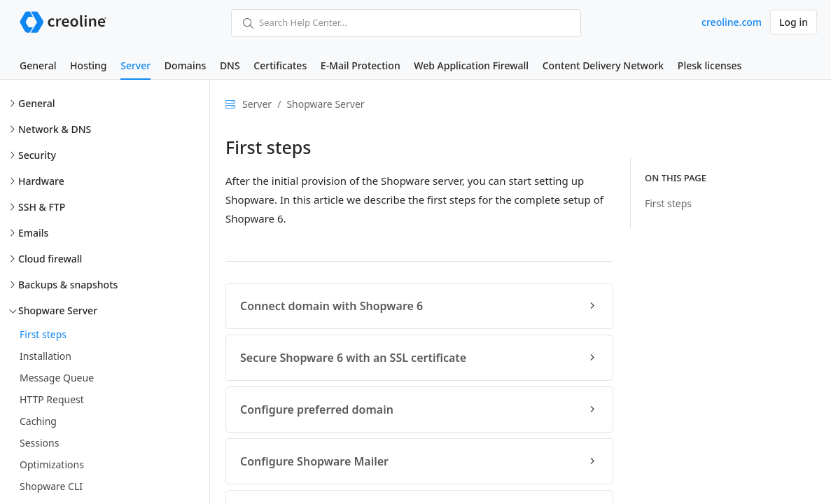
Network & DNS (55, 129)
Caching (38, 421)
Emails (33, 233)
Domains (185, 65)
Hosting (88, 65)
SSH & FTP (42, 207)
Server (135, 65)
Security (37, 155)
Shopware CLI (51, 486)
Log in (794, 22)
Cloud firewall (50, 259)
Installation (46, 356)
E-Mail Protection (361, 65)
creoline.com (732, 22)
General (38, 65)
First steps (43, 334)
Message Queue (57, 378)
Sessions (39, 443)
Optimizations (52, 464)
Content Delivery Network (603, 65)
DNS (230, 65)
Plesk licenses (710, 65)
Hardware (41, 181)
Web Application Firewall (471, 65)
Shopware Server (58, 310)
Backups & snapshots (68, 285)
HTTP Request (52, 399)
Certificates (280, 65)
